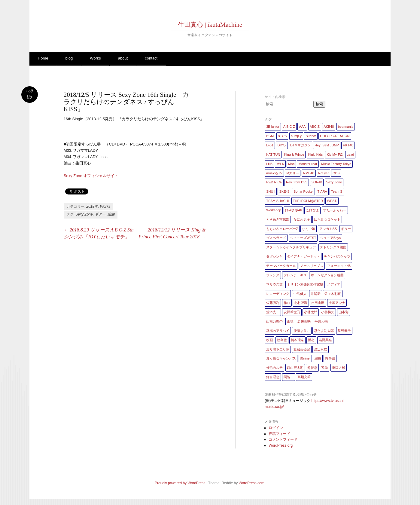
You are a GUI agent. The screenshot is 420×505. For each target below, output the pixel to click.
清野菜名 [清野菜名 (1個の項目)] (325, 340)
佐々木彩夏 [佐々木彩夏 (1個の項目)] (333, 294)
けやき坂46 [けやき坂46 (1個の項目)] (294, 210)
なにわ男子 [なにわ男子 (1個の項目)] (302, 219)
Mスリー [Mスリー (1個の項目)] (293, 173)
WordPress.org (281, 445)
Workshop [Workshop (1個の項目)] (274, 210)
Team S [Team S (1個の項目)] (337, 191)
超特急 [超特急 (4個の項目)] (312, 368)
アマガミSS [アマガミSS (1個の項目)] (328, 229)
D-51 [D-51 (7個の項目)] (270, 145)
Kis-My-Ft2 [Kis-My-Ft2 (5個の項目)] (335, 155)
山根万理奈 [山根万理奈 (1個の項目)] (274, 321)
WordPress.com (252, 483)
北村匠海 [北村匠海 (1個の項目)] (301, 303)
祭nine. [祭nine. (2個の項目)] (305, 358)
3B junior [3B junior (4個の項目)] (273, 127)
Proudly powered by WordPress (180, 483)
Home (43, 58)
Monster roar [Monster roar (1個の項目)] (308, 164)
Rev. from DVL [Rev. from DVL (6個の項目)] (297, 182)
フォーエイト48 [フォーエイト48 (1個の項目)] (339, 266)
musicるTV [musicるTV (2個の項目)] (274, 173)
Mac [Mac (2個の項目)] (291, 164)
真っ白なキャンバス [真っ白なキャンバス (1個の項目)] (281, 358)
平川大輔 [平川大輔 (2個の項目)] (321, 321)
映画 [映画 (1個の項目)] (269, 340)
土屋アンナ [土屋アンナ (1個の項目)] (337, 303)
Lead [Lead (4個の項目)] (350, 155)
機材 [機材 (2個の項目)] (311, 340)
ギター (100, 214)
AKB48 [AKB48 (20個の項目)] (329, 127)
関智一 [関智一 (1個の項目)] (289, 377)
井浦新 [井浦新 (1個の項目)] (316, 294)
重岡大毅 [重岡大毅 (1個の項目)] (339, 368)
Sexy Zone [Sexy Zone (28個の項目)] (334, 182)
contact (151, 58)
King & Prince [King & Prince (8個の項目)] (294, 155)
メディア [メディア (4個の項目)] (334, 284)
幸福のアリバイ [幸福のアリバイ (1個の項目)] (278, 331)
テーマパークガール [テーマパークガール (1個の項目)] (281, 266)
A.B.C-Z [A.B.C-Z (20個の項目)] (289, 127)
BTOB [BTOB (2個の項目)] (282, 136)
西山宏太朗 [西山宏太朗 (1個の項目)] (295, 368)
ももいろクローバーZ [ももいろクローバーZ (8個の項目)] (282, 229)
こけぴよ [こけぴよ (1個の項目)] (312, 210)
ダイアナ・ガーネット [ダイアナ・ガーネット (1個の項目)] (303, 256)
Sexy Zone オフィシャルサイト (91, 176)
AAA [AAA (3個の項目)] (302, 127)
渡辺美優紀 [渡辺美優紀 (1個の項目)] (302, 349)
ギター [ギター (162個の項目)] (346, 229)
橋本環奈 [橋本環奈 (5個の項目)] (297, 340)
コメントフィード (283, 439)
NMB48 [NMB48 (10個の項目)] (309, 173)
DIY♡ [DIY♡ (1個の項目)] (282, 145)
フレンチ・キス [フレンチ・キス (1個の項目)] (295, 275)
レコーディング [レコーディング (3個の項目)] (278, 294)
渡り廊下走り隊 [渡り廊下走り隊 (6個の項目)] (278, 349)
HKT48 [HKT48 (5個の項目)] (348, 145)
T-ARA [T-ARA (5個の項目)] (322, 191)
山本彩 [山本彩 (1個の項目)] (344, 312)
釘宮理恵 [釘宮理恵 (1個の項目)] (273, 377)
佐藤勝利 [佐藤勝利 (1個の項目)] (273, 303)
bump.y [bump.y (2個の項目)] (296, 136)
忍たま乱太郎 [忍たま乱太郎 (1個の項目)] (324, 331)
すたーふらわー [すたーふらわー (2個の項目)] (335, 210)
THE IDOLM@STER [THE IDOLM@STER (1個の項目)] (308, 201)
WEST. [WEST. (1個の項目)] (332, 201)
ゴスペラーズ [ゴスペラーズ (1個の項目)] (276, 238)
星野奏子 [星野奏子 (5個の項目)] (344, 331)
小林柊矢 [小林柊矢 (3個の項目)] (328, 312)
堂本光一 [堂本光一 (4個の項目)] (273, 312)
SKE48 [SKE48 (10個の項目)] (284, 191)
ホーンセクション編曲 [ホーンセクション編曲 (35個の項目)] (327, 275)
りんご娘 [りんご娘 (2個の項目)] (309, 229)
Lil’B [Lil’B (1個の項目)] (269, 164)
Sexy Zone (84, 214)
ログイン (276, 428)
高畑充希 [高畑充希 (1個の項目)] (304, 377)
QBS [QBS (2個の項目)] (336, 173)
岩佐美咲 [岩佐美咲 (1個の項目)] (304, 321)
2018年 (92, 207)
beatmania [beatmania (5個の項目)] (346, 127)
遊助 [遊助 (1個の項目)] (324, 368)
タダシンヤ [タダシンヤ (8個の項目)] (274, 256)
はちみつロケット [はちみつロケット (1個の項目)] (327, 219)
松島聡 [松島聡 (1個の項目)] (282, 340)
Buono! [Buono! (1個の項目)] (311, 136)
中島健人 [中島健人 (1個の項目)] (300, 294)
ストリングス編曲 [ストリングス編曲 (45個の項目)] (333, 247)
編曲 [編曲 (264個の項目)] (318, 358)
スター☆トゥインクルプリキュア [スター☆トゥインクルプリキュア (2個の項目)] (291, 247)
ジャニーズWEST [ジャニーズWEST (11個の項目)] (303, 238)
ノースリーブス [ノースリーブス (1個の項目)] (312, 266)
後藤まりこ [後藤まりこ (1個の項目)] (302, 331)
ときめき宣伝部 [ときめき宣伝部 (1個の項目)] (278, 219)
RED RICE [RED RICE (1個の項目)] (274, 182)
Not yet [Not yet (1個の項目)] (323, 173)
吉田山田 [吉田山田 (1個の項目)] (318, 303)
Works (95, 58)
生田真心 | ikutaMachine (210, 25)
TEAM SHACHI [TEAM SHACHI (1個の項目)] (277, 201)
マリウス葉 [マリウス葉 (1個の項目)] (274, 284)
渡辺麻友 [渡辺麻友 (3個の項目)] (321, 349)
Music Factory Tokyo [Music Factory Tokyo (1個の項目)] (336, 164)
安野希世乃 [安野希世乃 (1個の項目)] (292, 312)
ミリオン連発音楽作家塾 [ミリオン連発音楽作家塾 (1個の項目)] (305, 284)
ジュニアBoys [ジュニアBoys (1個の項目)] (330, 238)
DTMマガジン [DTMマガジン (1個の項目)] (300, 145)
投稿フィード (279, 434)
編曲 (111, 214)
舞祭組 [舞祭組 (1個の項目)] (330, 358)
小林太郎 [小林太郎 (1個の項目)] (311, 312)
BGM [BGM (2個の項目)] (270, 136)
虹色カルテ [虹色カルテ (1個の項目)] (274, 368)
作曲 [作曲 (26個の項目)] (287, 303)
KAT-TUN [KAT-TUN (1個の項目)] (273, 155)
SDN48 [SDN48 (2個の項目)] (317, 182)
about (123, 58)
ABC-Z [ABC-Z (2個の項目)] (315, 127)
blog (69, 58)
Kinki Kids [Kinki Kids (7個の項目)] (315, 155)
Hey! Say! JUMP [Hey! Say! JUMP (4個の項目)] (327, 145)
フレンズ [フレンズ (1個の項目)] (273, 275)
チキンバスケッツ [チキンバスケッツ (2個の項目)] (337, 256)
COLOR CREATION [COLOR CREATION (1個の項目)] (335, 136)
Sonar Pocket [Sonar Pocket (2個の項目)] (303, 191)
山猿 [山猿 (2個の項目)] (290, 321)
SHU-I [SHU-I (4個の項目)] (271, 191)
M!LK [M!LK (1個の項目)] (280, 164)
